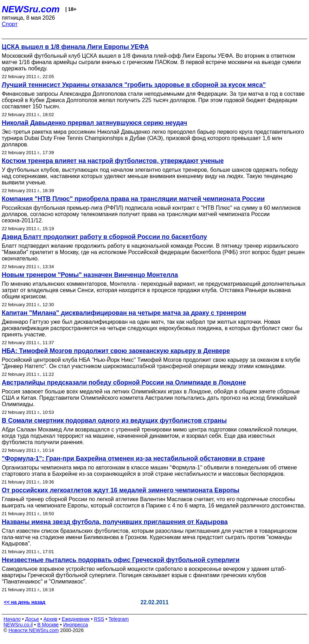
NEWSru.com (31, 9)
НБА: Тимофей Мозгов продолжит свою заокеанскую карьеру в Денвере (116, 351)
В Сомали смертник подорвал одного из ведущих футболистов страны (114, 421)
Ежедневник (76, 619)
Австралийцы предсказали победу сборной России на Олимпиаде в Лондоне (124, 383)
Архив (50, 619)
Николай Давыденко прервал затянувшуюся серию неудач (94, 123)
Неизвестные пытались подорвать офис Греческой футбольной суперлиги (121, 560)
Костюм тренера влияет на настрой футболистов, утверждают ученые (113, 161)
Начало (12, 619)
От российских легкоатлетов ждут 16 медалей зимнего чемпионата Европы (121, 490)
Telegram (119, 619)
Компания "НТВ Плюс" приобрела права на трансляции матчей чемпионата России (133, 199)
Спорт (10, 24)
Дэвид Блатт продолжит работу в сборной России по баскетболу (104, 237)
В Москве (48, 625)
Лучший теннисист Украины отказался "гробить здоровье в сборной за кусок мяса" (134, 85)
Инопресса (76, 625)
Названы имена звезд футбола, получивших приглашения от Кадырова (115, 522)
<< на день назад (25, 602)
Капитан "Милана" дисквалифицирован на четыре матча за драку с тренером (124, 313)
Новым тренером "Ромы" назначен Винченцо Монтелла (90, 275)
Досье (32, 619)
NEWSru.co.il (18, 625)
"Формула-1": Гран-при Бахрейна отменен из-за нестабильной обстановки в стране (133, 459)
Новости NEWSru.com (34, 630)
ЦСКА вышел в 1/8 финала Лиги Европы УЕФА (75, 47)
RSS (99, 619)
